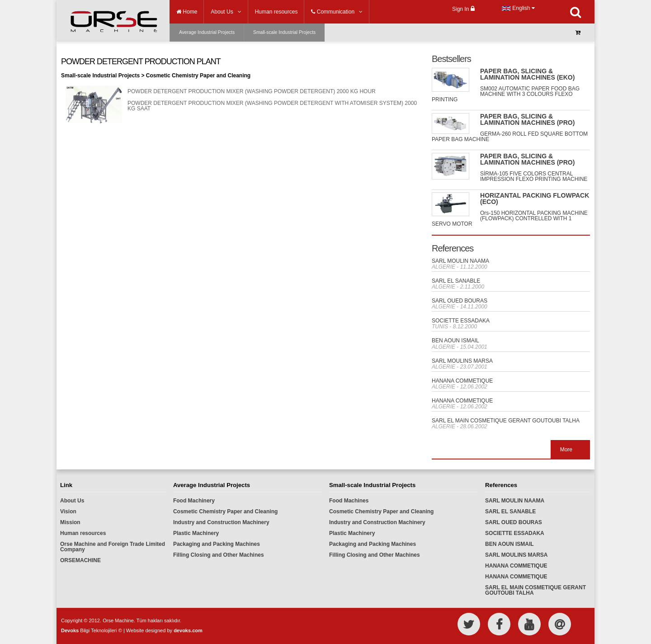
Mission (70, 522)
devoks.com (188, 630)
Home (187, 12)
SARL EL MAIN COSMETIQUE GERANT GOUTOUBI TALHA (506, 421)
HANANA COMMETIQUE (462, 381)
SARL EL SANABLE (456, 281)
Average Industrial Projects (207, 32)
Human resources (83, 533)
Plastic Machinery (196, 533)
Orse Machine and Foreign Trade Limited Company (113, 547)
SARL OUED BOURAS (460, 301)
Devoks (70, 630)
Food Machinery (194, 501)
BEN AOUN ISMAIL (455, 341)
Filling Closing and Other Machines (219, 555)
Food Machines (349, 501)
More (566, 450)
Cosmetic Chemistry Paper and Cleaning (225, 511)
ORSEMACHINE (80, 560)
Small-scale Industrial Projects (284, 32)
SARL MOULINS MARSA (462, 361)
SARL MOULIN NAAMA (460, 261)
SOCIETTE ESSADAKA (461, 321)
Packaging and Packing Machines (217, 544)
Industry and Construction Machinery (221, 522)
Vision (68, 511)
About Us (72, 501)
